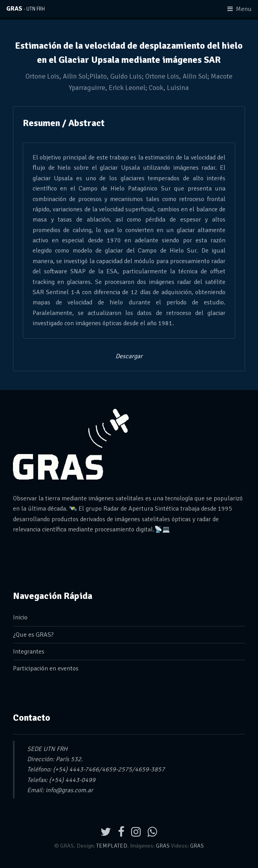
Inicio (20, 617)
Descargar (129, 356)
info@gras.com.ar (69, 790)
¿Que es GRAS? (33, 635)
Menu (244, 9)
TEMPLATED (112, 846)
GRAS (26, 9)
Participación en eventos (46, 668)
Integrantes (29, 652)
